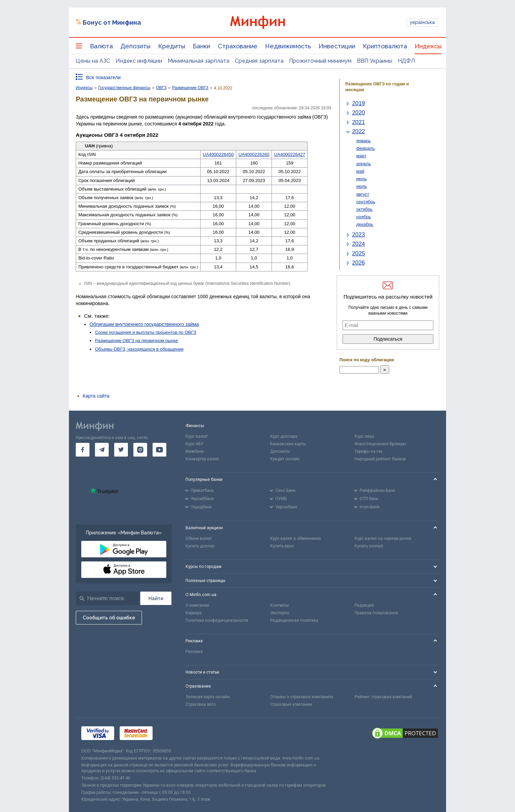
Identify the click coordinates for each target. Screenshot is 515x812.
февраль (366, 148)
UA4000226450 (218, 154)
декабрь (365, 224)
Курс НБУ (195, 444)
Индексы (428, 46)
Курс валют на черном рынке (383, 538)
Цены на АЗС (93, 61)
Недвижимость (288, 46)
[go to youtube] (159, 450)
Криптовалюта (385, 46)
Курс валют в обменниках (296, 538)
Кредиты (172, 46)
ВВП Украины (375, 61)
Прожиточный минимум (320, 61)
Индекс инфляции (139, 61)
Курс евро (364, 436)
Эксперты (280, 613)
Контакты (279, 605)
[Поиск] (156, 598)
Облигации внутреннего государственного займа (144, 324)
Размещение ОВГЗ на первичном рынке (136, 341)
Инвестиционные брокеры (380, 444)
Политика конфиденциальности (217, 620)
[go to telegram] (102, 450)
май (360, 171)
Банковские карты (288, 444)
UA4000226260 (254, 154)
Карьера (194, 613)
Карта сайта (96, 396)
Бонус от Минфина (112, 22)
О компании (197, 605)
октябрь (364, 209)
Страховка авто (201, 704)
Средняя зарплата (259, 61)
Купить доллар (200, 546)
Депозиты (135, 46)
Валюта (101, 46)
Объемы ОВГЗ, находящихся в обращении (139, 349)
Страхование (238, 46)
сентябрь (366, 202)
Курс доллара (284, 436)
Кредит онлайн (285, 459)
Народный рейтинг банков (380, 459)
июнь (362, 179)
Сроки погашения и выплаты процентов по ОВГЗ (146, 332)
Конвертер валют (202, 459)
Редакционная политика (294, 620)
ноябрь (364, 217)
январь (363, 141)
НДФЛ (406, 61)
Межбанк (195, 451)
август (363, 194)
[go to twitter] (121, 450)
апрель (364, 164)
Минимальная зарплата (199, 61)
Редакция (364, 605)
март (361, 156)
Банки (201, 46)
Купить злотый (369, 546)
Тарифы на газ (369, 451)
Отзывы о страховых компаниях (302, 697)
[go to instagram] (140, 450)
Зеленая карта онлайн (208, 697)
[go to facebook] (83, 450)
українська (422, 22)
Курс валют (197, 436)
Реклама (194, 652)
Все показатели (103, 77)
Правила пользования (376, 613)
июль (362, 186)
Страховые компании (291, 704)
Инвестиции (337, 46)
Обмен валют (199, 538)
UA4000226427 (290, 154)
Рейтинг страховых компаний (383, 697)
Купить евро (282, 546)
